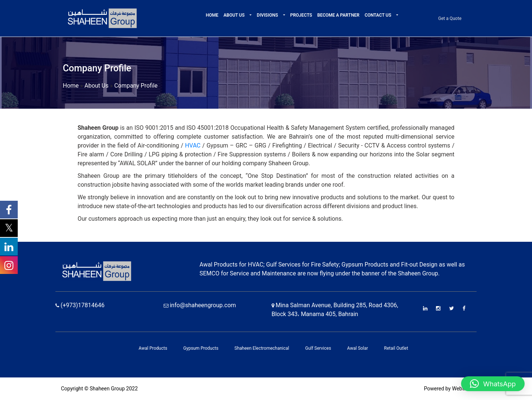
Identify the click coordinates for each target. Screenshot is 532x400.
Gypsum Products (201, 348)
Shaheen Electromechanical (262, 348)
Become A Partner (338, 15)
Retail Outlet (396, 348)
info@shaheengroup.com (200, 305)
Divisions (268, 15)
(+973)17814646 (80, 305)
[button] (250, 15)
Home (212, 15)
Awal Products (153, 348)
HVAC (193, 145)
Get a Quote (450, 18)
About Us (235, 15)
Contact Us (378, 15)
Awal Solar (358, 348)
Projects (301, 15)
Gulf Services (318, 348)
